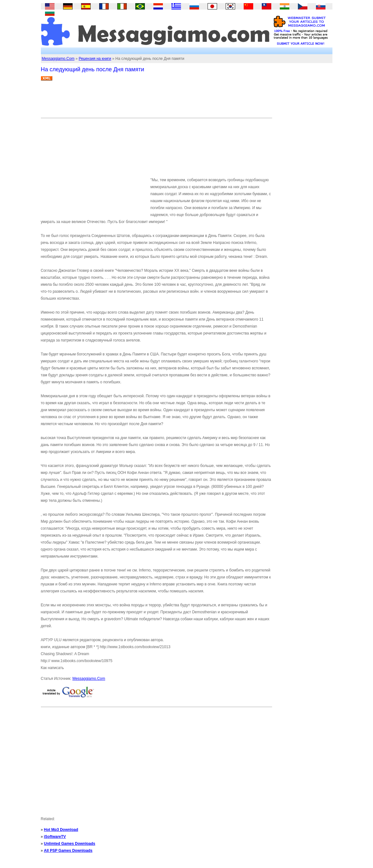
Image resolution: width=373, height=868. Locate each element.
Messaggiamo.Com (58, 59)
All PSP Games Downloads (68, 851)
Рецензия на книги (95, 59)
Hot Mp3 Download (61, 830)
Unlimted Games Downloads (70, 844)
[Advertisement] (156, 102)
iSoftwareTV (55, 837)
